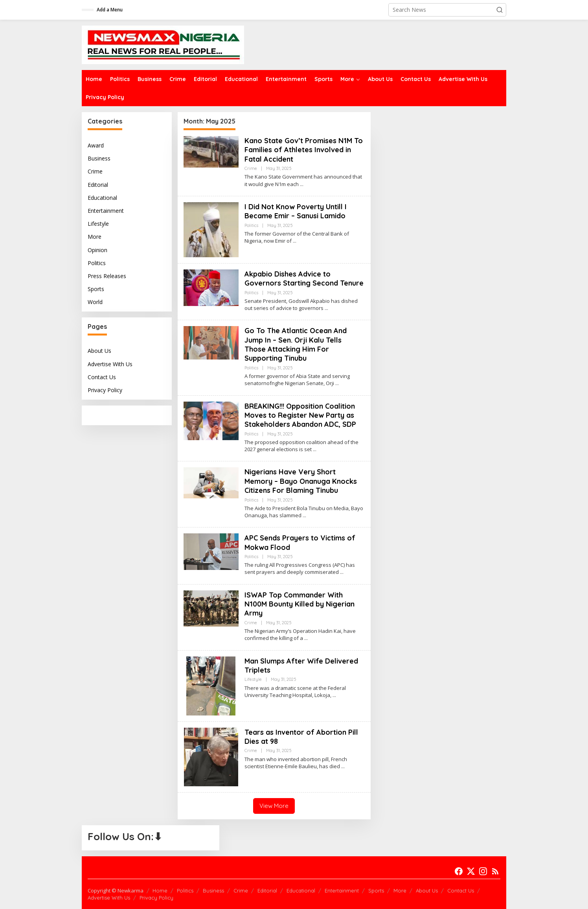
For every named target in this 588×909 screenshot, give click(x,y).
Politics (97, 263)
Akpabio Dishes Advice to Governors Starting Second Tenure (304, 278)
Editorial (98, 185)
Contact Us (102, 377)
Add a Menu (110, 10)
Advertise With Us (110, 364)
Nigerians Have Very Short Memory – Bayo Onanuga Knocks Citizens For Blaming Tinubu (301, 481)
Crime (95, 171)
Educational (102, 198)
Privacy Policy (105, 390)
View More (274, 806)
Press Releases (107, 276)
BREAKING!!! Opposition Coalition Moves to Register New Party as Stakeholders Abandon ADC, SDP (300, 415)
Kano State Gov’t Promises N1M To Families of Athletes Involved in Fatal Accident (304, 150)
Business (99, 158)
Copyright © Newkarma (116, 891)
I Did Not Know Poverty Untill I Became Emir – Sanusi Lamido (296, 211)
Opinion (97, 250)
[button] (500, 10)
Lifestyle (98, 224)
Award (96, 145)
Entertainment (106, 211)
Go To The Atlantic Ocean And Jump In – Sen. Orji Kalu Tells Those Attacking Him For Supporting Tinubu (296, 344)
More (95, 237)
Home (160, 891)
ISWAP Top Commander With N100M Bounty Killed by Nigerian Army (300, 604)
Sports (96, 289)
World (95, 302)
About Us (99, 351)
